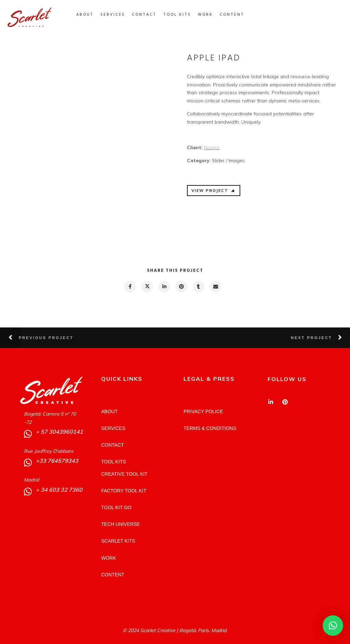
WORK (211, 15)
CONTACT (150, 15)
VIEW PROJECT (213, 191)
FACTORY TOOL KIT (124, 491)
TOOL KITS (183, 15)
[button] (333, 626)
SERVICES (119, 15)
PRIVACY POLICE (203, 411)
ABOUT (91, 15)
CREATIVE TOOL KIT (124, 474)
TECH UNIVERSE (121, 524)
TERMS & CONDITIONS (210, 428)
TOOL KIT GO (116, 507)
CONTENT (238, 15)
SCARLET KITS (118, 541)
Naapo (212, 148)
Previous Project (46, 338)
